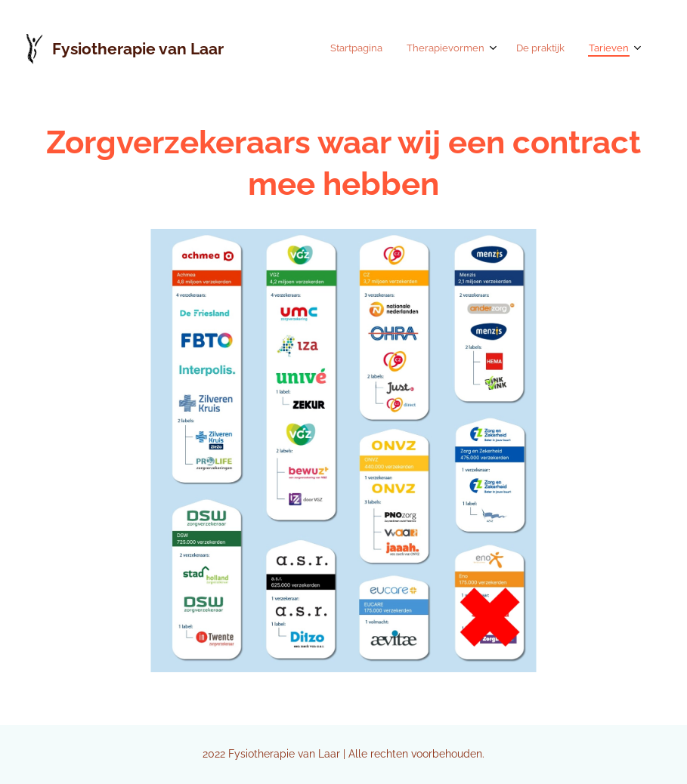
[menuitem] (553, 49)
